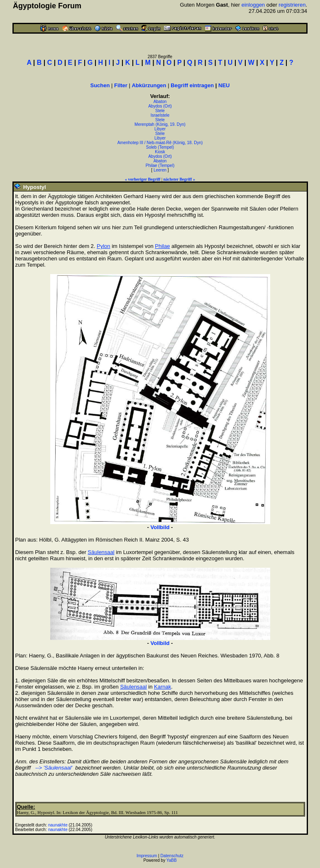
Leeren (160, 170)
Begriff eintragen (192, 85)
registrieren (292, 5)
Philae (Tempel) (160, 166)
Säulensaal (101, 552)
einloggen (253, 5)
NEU (224, 85)
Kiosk (160, 152)
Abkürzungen (149, 85)
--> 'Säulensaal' (53, 768)
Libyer (160, 129)
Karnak (162, 687)
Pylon (104, 246)
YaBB (172, 860)
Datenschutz (172, 856)
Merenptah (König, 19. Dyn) (160, 124)
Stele (160, 111)
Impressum (147, 856)
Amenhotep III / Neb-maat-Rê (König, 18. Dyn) (160, 143)
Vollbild (160, 527)
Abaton (160, 102)
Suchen (100, 85)
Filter (121, 85)
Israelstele (160, 115)
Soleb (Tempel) (160, 147)
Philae (162, 246)
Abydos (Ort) (160, 106)
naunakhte (58, 825)
